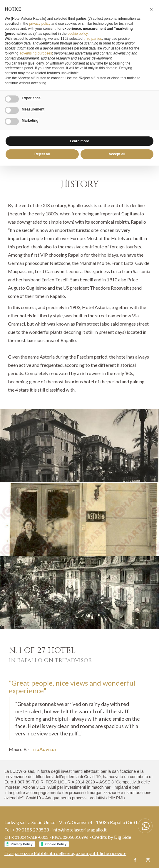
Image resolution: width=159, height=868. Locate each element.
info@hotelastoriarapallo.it (79, 830)
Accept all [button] (117, 154)
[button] (151, 9)
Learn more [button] (79, 141)
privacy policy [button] (40, 24)
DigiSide (123, 837)
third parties (93, 39)
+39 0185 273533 (31, 830)
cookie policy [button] (78, 34)
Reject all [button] (42, 154)
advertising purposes (36, 53)
